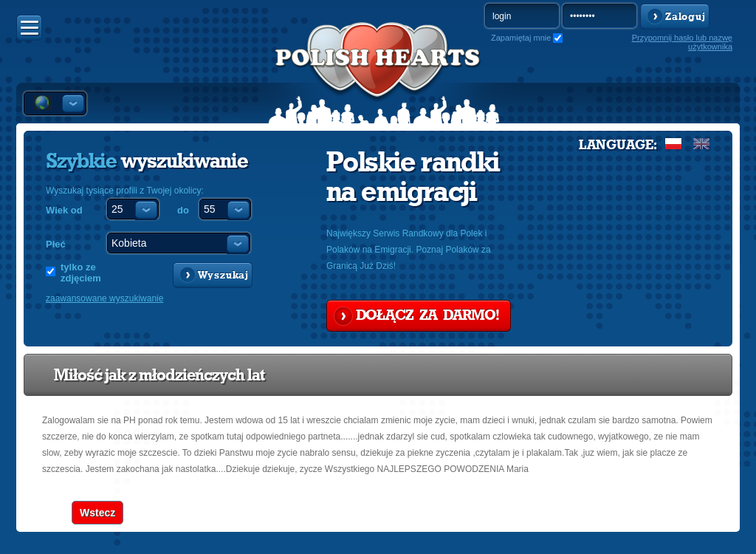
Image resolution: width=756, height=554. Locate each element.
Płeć (56, 244)
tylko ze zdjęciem (81, 273)
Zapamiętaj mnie (521, 38)
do (183, 210)
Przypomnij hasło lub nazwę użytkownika (682, 42)
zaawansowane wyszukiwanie (104, 298)
